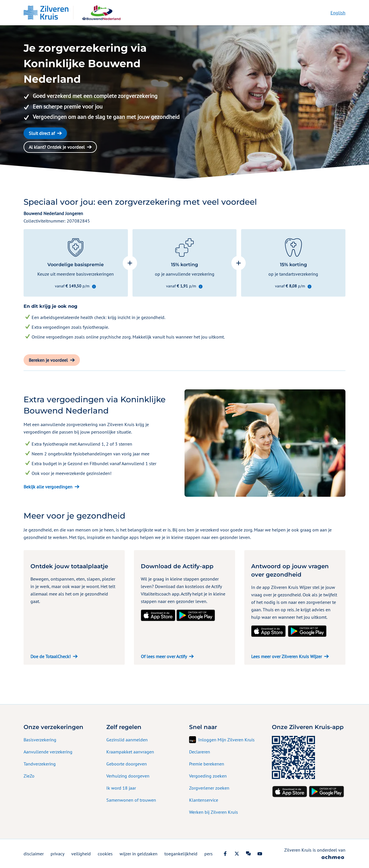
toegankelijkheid (181, 854)
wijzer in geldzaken (139, 854)
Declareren (200, 752)
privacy (57, 854)
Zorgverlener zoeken (209, 788)
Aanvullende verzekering (48, 752)
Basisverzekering (40, 740)
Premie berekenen (207, 764)
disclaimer (34, 854)
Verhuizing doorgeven (128, 776)
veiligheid (81, 854)
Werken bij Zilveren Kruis (214, 812)
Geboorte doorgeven (127, 764)
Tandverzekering (40, 764)
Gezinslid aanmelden (127, 740)
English (338, 13)
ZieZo (29, 776)
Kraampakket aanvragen (130, 752)
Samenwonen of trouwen (131, 800)
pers (208, 854)
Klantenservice (204, 800)
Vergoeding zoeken (208, 776)
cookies (105, 854)
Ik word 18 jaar (121, 788)
